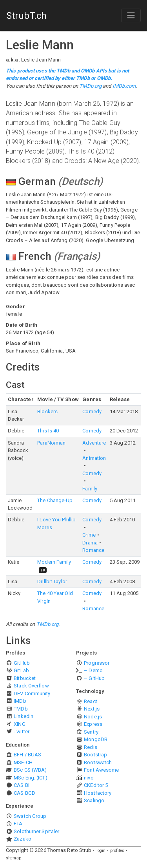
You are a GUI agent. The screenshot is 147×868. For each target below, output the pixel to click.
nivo (89, 778)
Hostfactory (98, 793)
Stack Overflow (31, 686)
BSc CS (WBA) (30, 770)
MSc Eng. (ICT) (30, 778)
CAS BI (22, 785)
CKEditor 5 (96, 785)
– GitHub (94, 678)
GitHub (22, 663)
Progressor (97, 663)
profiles (117, 851)
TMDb (21, 709)
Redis (91, 747)
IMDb (20, 701)
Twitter (22, 731)
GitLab (21, 670)
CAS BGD (24, 793)
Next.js (92, 709)
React (91, 701)
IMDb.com (124, 86)
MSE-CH (23, 762)
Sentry (91, 732)
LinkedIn (24, 716)
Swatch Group (30, 816)
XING (19, 724)
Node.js (93, 717)
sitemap (14, 858)
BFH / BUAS (27, 755)
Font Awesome (101, 770)
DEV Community (32, 693)
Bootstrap (95, 755)
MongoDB (96, 739)
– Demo (93, 670)
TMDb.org (90, 86)
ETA (18, 824)
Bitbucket (25, 678)
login (101, 851)
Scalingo (94, 800)
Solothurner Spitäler (36, 831)
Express (93, 724)
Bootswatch (98, 762)
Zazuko (23, 839)
